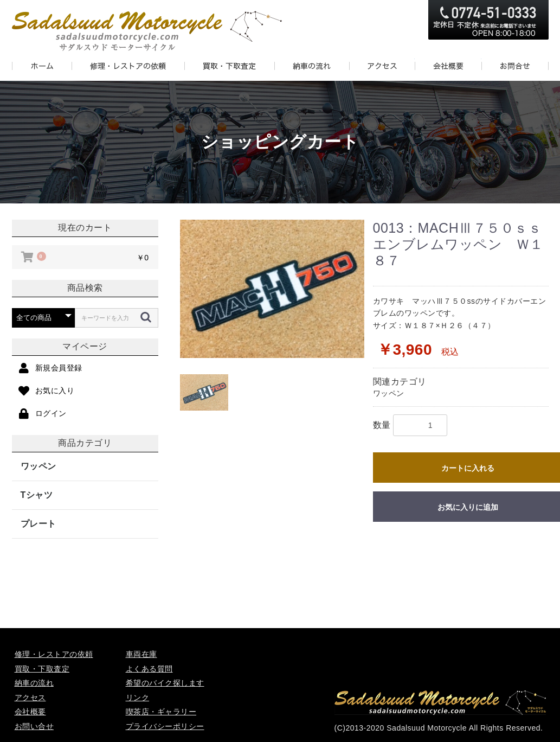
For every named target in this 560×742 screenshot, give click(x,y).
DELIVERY (312, 66)
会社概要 (30, 712)
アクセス (30, 698)
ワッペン (38, 466)
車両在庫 (141, 654)
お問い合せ (34, 726)
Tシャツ (37, 495)
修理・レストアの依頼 (54, 654)
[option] (272, 289)
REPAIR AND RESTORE (128, 66)
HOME (42, 66)
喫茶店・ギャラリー (161, 712)
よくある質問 (149, 669)
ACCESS (382, 66)
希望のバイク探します (165, 683)
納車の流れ (34, 683)
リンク (138, 698)
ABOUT (448, 66)
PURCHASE (229, 66)
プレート (38, 524)
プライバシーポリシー (165, 726)
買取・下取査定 (42, 669)
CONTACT (515, 66)
